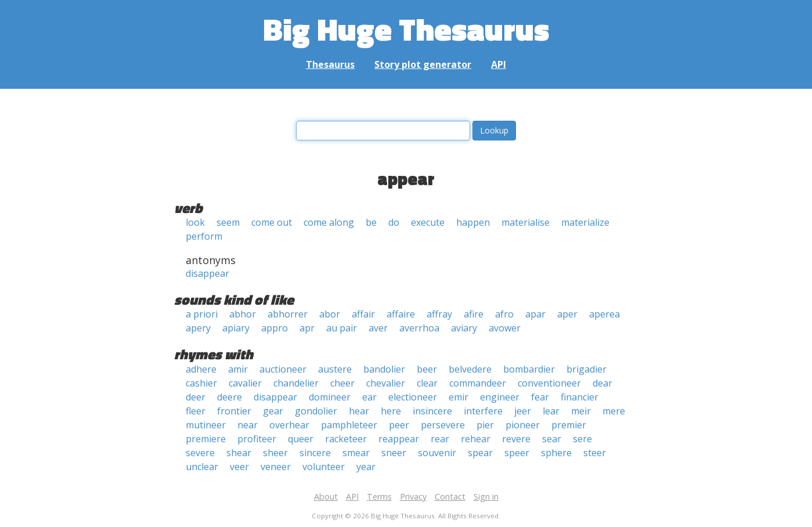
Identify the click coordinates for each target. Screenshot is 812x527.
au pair (342, 328)
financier (580, 397)
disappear (207, 273)
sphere (556, 453)
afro (504, 314)
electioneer (413, 397)
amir (238, 369)
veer (239, 467)
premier (569, 425)
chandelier (296, 383)
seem (228, 222)
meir (581, 411)
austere (335, 369)
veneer (276, 467)
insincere (432, 411)
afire (474, 314)
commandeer (478, 383)
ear (369, 397)
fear (540, 397)
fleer (196, 411)
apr (307, 328)
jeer (523, 411)
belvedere (470, 369)
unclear (202, 467)
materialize (585, 222)
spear (480, 453)
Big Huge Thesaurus (406, 29)
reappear (399, 439)
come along (329, 222)
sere (582, 439)
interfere (483, 411)
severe (200, 453)
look (195, 222)
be (371, 222)
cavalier (245, 383)
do (394, 222)
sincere (315, 453)
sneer (394, 453)
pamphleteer (349, 425)
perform (204, 236)
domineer (330, 397)
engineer (500, 397)
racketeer (346, 439)
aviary (464, 328)
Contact (450, 497)
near (248, 425)
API (499, 64)
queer (301, 439)
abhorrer (288, 314)
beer (427, 369)
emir (459, 397)
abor (330, 314)
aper (567, 314)
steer (595, 453)
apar (535, 314)
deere (230, 397)
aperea (605, 314)
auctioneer (283, 369)
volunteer (324, 467)
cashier (201, 383)
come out (272, 222)
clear (427, 383)
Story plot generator (423, 64)
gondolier (316, 411)
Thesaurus (330, 64)
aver (378, 328)
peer (399, 425)
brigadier (587, 369)
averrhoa (419, 328)
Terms (379, 497)
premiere (206, 439)
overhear (289, 425)
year (366, 467)
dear (602, 383)
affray (439, 314)
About (326, 497)
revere (516, 439)
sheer (275, 453)
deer (196, 397)
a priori (202, 314)
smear (356, 453)
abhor (243, 314)
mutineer (206, 425)
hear (359, 411)
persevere (443, 425)
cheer (342, 383)
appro (275, 328)
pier (485, 425)
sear (552, 439)
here (391, 411)
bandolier (384, 369)
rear (440, 439)
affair (363, 314)
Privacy (413, 497)
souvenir (437, 453)
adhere (201, 369)
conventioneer (549, 383)
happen (473, 222)
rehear (476, 439)
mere (614, 411)
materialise (526, 222)
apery (198, 328)
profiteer (257, 439)
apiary (236, 328)
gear (273, 411)
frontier (234, 411)
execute (428, 222)
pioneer (523, 425)
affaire (401, 314)
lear (551, 411)
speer (517, 453)
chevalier (386, 383)
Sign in (486, 497)
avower (505, 328)
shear (239, 453)
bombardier (529, 369)
